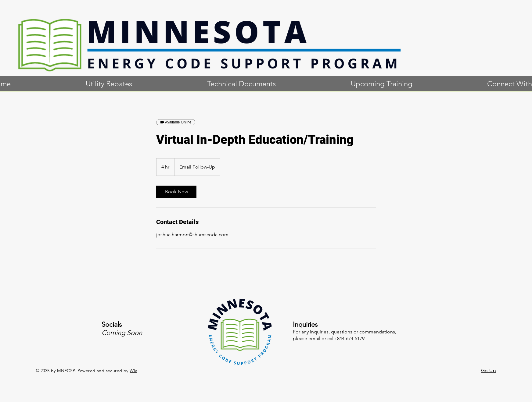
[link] (176, 192)
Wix (133, 371)
